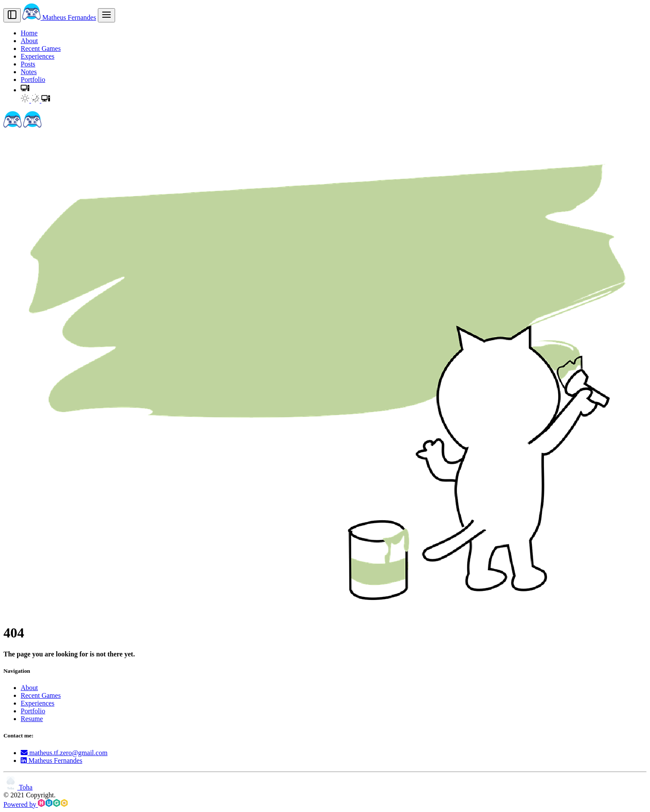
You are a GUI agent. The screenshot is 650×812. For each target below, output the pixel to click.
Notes (29, 72)
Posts (28, 64)
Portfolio (33, 80)
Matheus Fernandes (59, 17)
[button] (25, 90)
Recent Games (41, 48)
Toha (18, 787)
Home (29, 33)
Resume (32, 719)
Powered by (36, 804)
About (29, 41)
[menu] (106, 15)
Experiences (37, 56)
